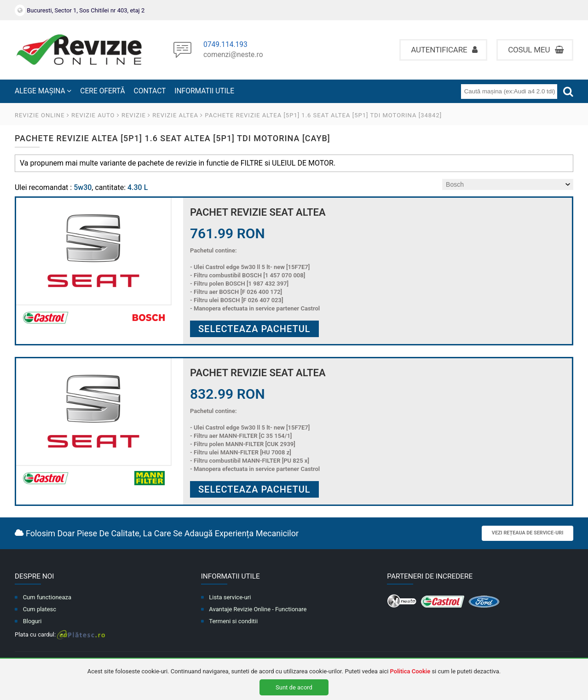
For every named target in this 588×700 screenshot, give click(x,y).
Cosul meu (536, 50)
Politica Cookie (410, 671)
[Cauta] (568, 91)
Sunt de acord (294, 687)
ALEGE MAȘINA (43, 91)
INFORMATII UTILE (204, 91)
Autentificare (444, 50)
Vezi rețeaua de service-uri (528, 533)
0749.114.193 (225, 45)
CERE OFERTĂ (102, 91)
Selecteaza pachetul (254, 329)
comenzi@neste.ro (233, 55)
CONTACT (150, 91)
